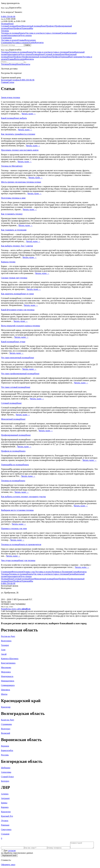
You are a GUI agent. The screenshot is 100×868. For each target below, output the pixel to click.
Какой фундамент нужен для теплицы (18, 310)
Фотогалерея (30, 40)
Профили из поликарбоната (13, 451)
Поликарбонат (7, 24)
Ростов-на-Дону (8, 636)
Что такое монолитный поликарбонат (18, 358)
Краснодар (6, 707)
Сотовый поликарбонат (11, 26)
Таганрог (5, 645)
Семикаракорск (8, 685)
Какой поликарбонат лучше (13, 342)
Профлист (51, 26)
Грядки (64, 33)
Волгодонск (6, 641)
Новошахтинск (8, 681)
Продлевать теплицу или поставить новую (20, 150)
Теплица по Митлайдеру (12, 166)
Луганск (5, 821)
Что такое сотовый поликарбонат (16, 387)
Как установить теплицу (12, 214)
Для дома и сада (32, 33)
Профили (17, 28)
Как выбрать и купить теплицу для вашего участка (23, 497)
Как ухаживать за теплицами (14, 230)
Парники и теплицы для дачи (14, 528)
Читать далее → (29, 114)
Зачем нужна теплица (11, 97)
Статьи (11, 82)
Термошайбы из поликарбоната (15, 465)
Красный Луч (7, 816)
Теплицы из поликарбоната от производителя (21, 544)
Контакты (39, 42)
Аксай (4, 654)
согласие (12, 852)
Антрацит (5, 798)
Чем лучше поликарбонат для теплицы (18, 560)
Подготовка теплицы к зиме (13, 198)
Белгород (5, 781)
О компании (6, 38)
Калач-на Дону (8, 720)
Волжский (6, 733)
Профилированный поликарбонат (37, 57)
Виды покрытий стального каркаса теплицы (21, 326)
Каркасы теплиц (8, 262)
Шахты (4, 694)
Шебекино (6, 768)
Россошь (5, 755)
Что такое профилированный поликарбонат (20, 374)
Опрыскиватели (13, 35)
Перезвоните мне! (9, 857)
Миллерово (6, 667)
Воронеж (5, 746)
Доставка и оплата (9, 40)
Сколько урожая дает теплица (14, 278)
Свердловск (6, 829)
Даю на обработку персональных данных (17, 853)
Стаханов (5, 834)
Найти (28, 45)
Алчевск (5, 794)
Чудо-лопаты (26, 35)
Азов (3, 650)
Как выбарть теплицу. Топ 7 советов (17, 246)
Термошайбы (27, 28)
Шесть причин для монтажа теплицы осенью (21, 182)
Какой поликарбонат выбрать (14, 118)
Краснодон (6, 812)
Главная (5, 82)
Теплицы (5, 31)
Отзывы (21, 40)
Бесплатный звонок (10, 586)
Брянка (4, 803)
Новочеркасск (7, 676)
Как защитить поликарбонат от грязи (17, 294)
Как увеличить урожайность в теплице (18, 134)
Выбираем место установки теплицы (17, 510)
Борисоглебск (15, 8)
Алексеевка (6, 772)
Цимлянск (6, 690)
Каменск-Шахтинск (10, 659)
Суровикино (6, 724)
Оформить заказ (8, 866)
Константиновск (8, 663)
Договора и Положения (62, 572)
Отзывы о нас (29, 572)
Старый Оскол (7, 777)
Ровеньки (5, 825)
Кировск (5, 807)
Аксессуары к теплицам (50, 33)
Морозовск (6, 672)
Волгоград (6, 729)
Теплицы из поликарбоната (13, 33)
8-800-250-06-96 (8, 17)
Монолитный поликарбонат (34, 26)
